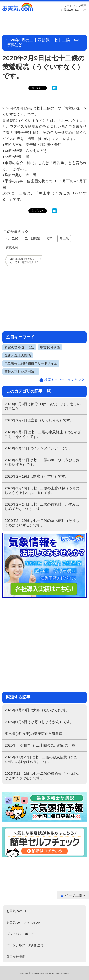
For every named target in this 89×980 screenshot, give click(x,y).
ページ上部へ (75, 895)
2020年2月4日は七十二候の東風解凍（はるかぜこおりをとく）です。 (43, 434)
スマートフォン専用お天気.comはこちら (74, 8)
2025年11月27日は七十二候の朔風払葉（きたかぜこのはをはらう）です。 (41, 759)
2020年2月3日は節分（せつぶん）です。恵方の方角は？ (43, 406)
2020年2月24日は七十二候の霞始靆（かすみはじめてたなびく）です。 (42, 506)
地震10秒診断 (50, 347)
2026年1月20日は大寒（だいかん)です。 (37, 710)
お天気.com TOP (18, 911)
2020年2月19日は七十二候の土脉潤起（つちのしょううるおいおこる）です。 (42, 490)
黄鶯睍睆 (12, 247)
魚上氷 (64, 239)
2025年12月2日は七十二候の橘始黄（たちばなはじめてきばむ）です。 (42, 776)
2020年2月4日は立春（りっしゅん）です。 (39, 420)
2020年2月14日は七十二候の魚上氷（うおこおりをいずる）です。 (42, 462)
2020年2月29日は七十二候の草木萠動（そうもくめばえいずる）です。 (42, 523)
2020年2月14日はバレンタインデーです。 (38, 448)
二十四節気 (32, 239)
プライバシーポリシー (22, 934)
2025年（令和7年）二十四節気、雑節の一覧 (40, 745)
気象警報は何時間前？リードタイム (31, 363)
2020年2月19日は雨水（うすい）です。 (37, 476)
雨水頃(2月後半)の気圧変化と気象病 (34, 734)
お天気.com (18, 8)
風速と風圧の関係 (18, 355)
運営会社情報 (16, 957)
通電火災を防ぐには (19, 347)
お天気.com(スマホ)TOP (23, 923)
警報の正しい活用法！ (21, 371)
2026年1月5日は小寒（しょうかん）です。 (39, 722)
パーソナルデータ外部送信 (25, 945)
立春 (50, 239)
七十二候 (12, 239)
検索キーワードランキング (64, 380)
